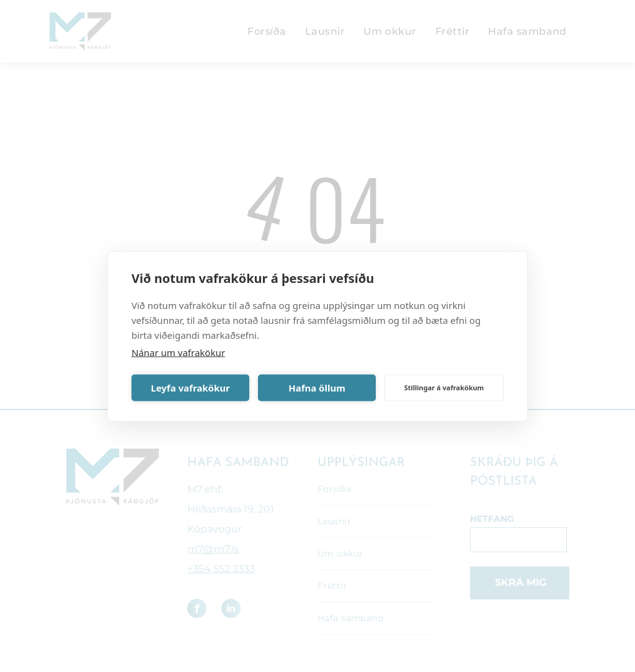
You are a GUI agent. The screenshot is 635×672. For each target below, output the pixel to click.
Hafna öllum (317, 388)
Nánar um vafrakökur (178, 352)
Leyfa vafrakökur (190, 388)
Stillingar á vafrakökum (444, 388)
